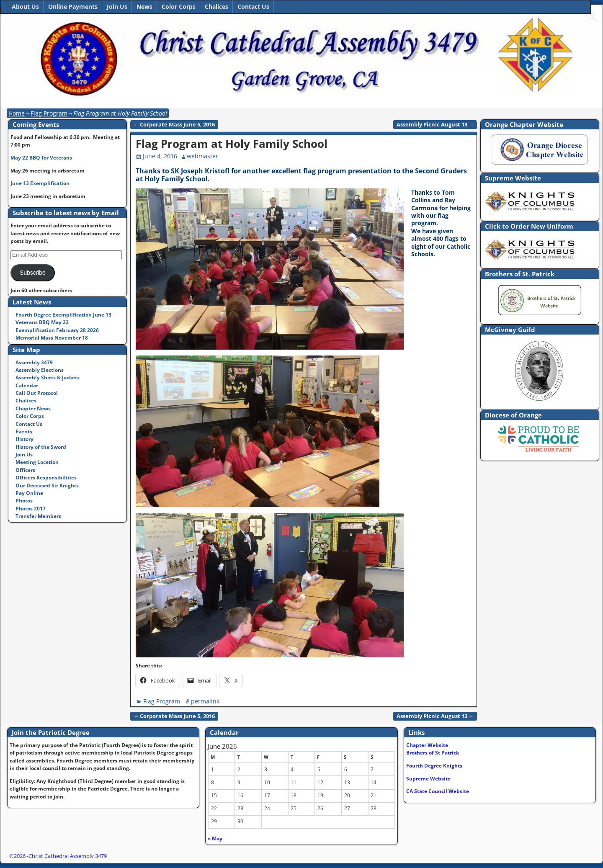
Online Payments (73, 6)
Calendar (27, 385)
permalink (205, 701)
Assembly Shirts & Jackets (48, 377)
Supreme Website (428, 779)
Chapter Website (427, 745)
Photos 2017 (31, 509)
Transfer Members (38, 516)
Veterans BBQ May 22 (42, 322)
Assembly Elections (40, 370)
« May (215, 838)
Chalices (216, 6)
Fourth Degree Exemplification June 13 (63, 315)
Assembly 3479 (34, 362)
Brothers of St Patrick (433, 753)
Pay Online (29, 493)
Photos (24, 501)
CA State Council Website (438, 791)
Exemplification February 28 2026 (57, 330)
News (144, 6)
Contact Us (253, 6)
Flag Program (49, 113)
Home (17, 113)
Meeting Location (37, 462)
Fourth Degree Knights (434, 766)
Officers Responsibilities (46, 478)
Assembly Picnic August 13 (435, 125)
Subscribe (32, 273)
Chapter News (33, 408)
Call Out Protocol (37, 393)
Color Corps (179, 6)
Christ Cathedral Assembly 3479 (68, 856)
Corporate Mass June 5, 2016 (174, 125)
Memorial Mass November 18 (52, 338)
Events (24, 431)
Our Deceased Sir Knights (47, 486)
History (24, 439)
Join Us (117, 6)
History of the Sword (41, 447)
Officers (25, 470)
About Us (25, 6)
